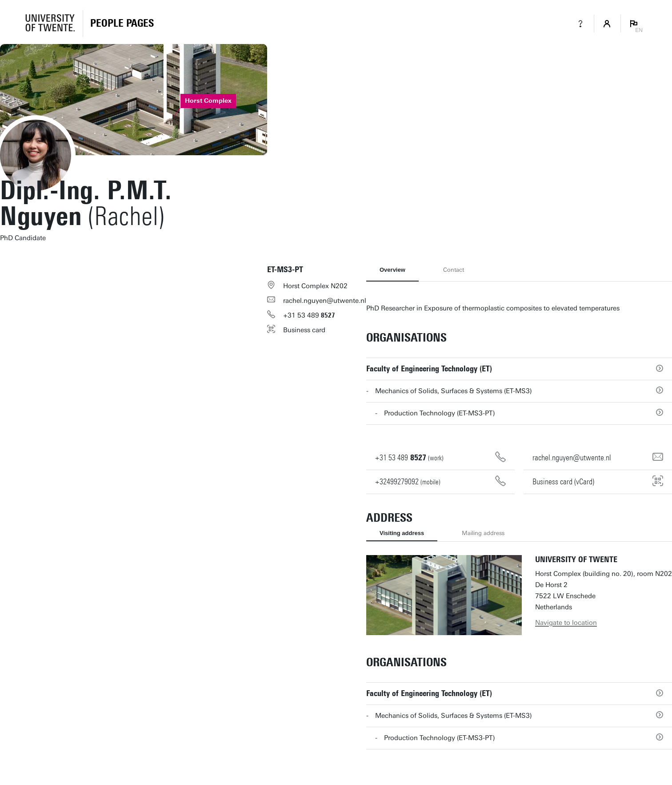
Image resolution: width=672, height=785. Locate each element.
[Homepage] (122, 24)
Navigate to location (566, 623)
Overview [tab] (392, 270)
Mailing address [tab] (483, 533)
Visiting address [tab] (402, 533)
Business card (304, 330)
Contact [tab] (454, 270)
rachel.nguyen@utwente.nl (325, 301)
